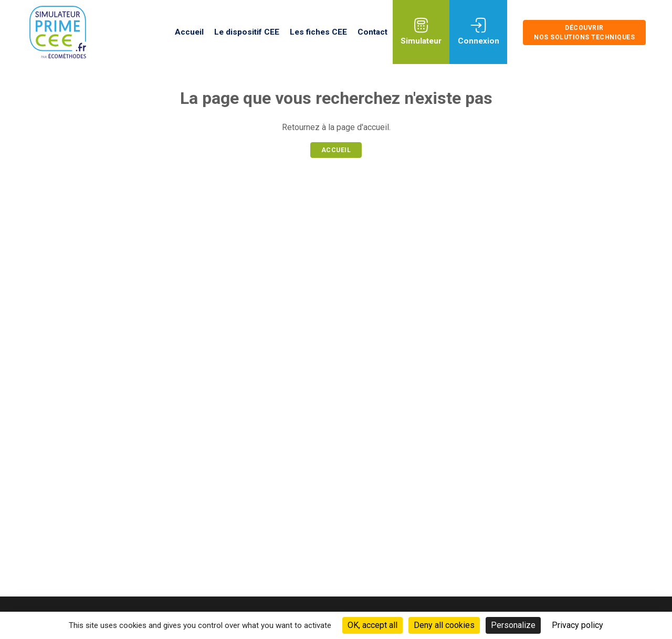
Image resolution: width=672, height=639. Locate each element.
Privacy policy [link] (577, 625)
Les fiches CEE (318, 32)
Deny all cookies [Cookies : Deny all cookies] (444, 625)
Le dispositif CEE (247, 32)
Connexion (479, 41)
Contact (372, 32)
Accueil (189, 32)
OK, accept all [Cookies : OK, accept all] (372, 625)
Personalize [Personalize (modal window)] (513, 625)
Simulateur (421, 41)
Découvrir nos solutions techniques (584, 33)
